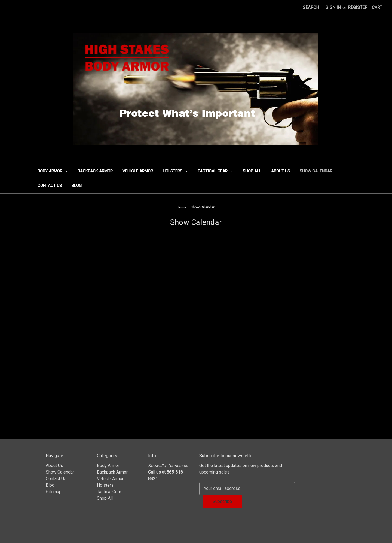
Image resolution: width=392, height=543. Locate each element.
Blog (77, 186)
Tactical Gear (215, 171)
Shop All (252, 171)
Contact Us (50, 186)
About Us (281, 171)
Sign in (333, 7)
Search (311, 7)
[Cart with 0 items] (377, 8)
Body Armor (53, 171)
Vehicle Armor (138, 171)
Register (358, 7)
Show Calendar (316, 171)
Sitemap (54, 492)
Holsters (175, 171)
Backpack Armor (95, 171)
